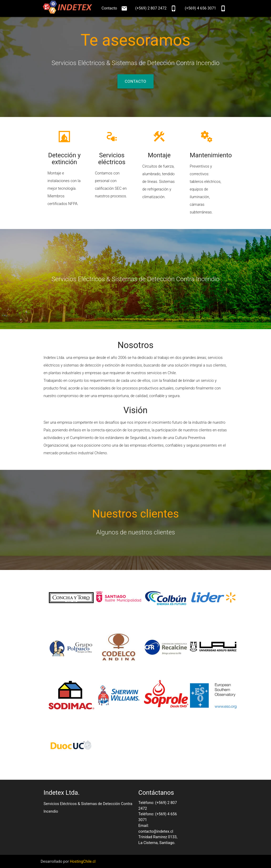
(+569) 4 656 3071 (206, 8)
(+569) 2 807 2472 (156, 8)
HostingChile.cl (83, 862)
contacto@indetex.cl (156, 832)
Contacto (115, 8)
